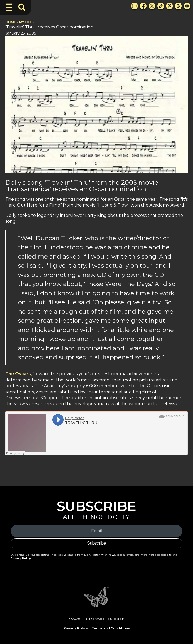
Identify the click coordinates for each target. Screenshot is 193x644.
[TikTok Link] (161, 6)
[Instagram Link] (134, 6)
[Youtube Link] (187, 6)
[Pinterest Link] (170, 6)
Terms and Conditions (111, 628)
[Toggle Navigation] (9, 7)
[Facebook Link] (143, 6)
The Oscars (18, 374)
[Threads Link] (178, 6)
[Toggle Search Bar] (22, 7)
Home (11, 22)
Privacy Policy (21, 559)
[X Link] (152, 6)
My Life (25, 22)
